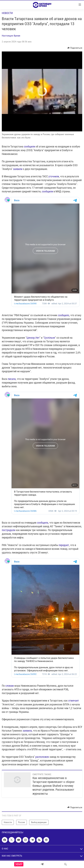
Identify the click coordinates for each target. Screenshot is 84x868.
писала (12, 379)
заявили (18, 169)
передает (64, 545)
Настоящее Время (11, 36)
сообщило (64, 315)
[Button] (75, 48)
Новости (7, 13)
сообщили (29, 146)
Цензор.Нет (33, 338)
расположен (42, 757)
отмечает (74, 701)
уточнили (54, 176)
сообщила (43, 523)
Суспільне (49, 338)
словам (10, 686)
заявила (27, 731)
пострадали (8, 530)
